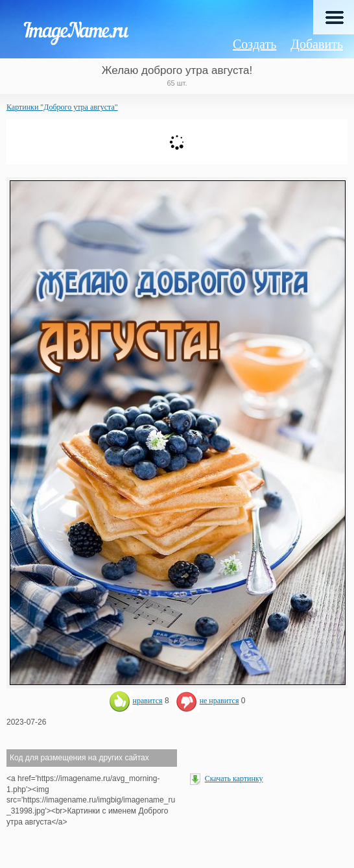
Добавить (317, 44)
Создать (254, 44)
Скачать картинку (234, 778)
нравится (136, 701)
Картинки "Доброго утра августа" (62, 107)
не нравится (207, 701)
